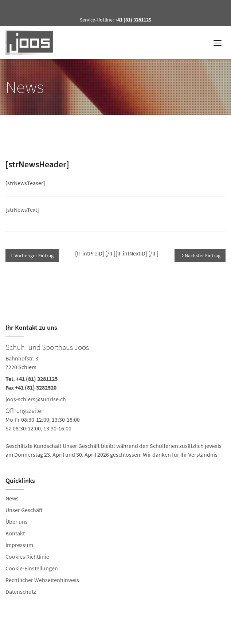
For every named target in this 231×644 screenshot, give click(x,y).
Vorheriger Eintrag (32, 255)
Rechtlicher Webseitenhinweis (42, 580)
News (12, 498)
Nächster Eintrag (201, 255)
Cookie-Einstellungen (32, 568)
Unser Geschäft (24, 510)
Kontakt (15, 533)
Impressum (19, 545)
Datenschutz (21, 592)
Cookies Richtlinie (27, 557)
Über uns (17, 522)
